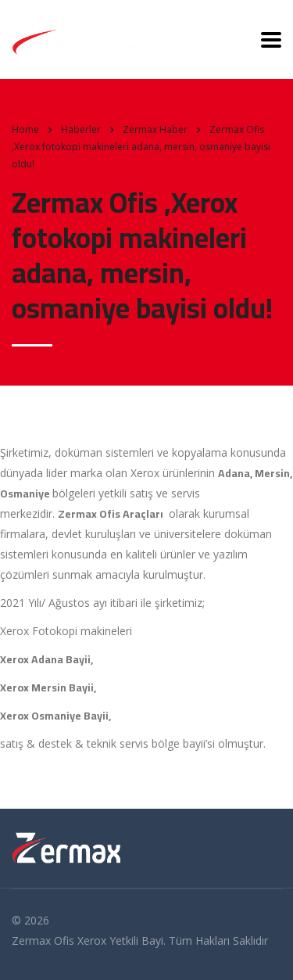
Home (25, 129)
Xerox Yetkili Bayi (120, 941)
